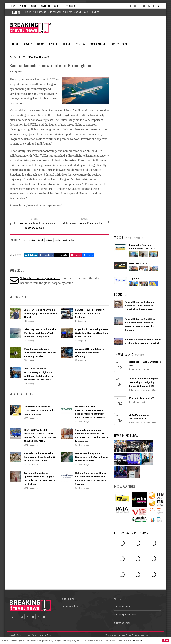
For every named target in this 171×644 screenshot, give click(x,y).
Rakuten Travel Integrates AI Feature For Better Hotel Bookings (90, 314)
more (88, 255)
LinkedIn (31, 255)
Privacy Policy (31, 635)
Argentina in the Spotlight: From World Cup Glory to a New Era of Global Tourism (92, 333)
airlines (49, 240)
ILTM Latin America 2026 (141, 398)
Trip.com (134, 278)
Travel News (27, 57)
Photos (80, 44)
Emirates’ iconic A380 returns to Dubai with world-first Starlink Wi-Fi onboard (143, 162)
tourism (32, 240)
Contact (33, 6)
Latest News (126, 126)
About (23, 6)
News (28, 45)
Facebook (46, 255)
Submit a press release (125, 615)
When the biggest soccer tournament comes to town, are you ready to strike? (40, 353)
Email (76, 255)
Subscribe (71, 6)
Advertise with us (70, 606)
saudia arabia (68, 240)
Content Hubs (119, 44)
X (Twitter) (62, 255)
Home (14, 6)
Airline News (43, 57)
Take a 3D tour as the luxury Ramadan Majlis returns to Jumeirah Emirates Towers (140, 306)
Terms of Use (45, 635)
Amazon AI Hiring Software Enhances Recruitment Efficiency (90, 353)
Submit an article (122, 606)
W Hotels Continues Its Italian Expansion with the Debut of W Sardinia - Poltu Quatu (39, 457)
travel (40, 240)
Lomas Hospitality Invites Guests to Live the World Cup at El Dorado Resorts (91, 457)
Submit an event (122, 623)
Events (53, 44)
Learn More (137, 640)
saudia (57, 240)
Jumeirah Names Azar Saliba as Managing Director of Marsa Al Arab (40, 314)
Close (166, 640)
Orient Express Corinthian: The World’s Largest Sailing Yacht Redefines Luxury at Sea (40, 333)
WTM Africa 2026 (138, 264)
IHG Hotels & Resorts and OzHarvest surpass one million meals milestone (40, 410)
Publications (98, 44)
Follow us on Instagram (132, 533)
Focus (41, 44)
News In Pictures (126, 436)
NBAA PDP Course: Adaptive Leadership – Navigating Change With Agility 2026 (143, 382)
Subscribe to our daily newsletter (40, 278)
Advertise (46, 6)
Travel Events (124, 354)
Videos (67, 44)
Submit (58, 6)
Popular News (150, 126)
